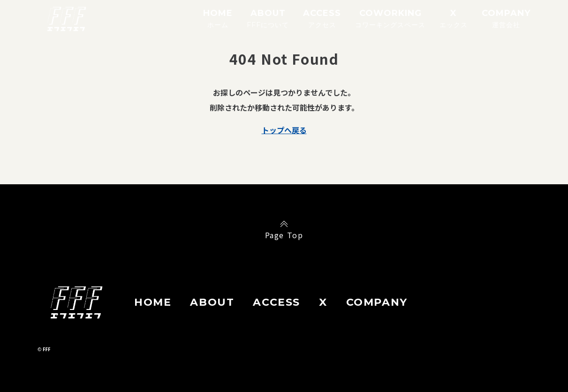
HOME (218, 19)
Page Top (284, 235)
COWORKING (390, 19)
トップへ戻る (284, 130)
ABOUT (268, 19)
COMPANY (506, 19)
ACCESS (322, 19)
